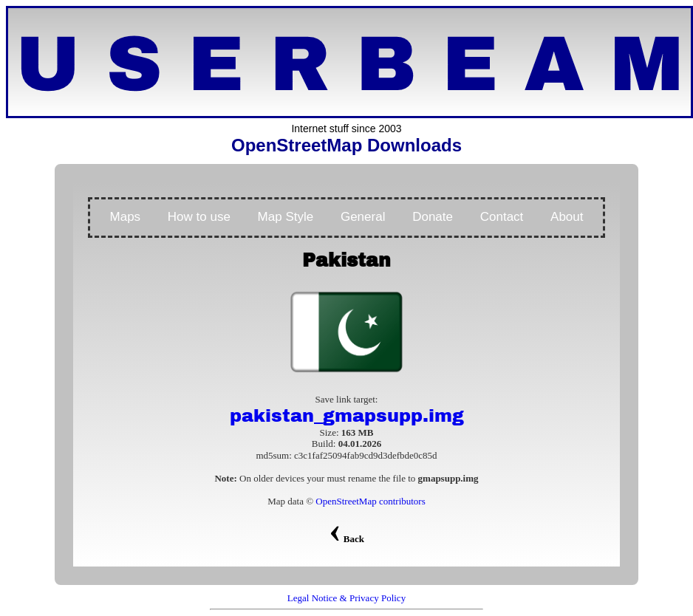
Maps (126, 217)
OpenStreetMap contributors (370, 501)
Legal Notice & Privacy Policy (346, 598)
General (363, 217)
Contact (502, 217)
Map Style (286, 217)
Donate (433, 217)
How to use (199, 217)
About (567, 217)
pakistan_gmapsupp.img (347, 416)
